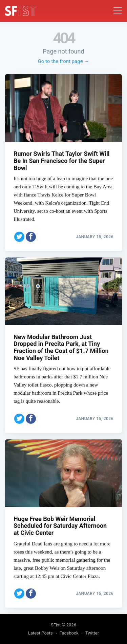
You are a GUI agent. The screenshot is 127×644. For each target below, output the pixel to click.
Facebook (69, 633)
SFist (56, 625)
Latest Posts (40, 633)
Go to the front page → (64, 61)
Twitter (92, 633)
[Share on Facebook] (31, 237)
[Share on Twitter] (19, 237)
